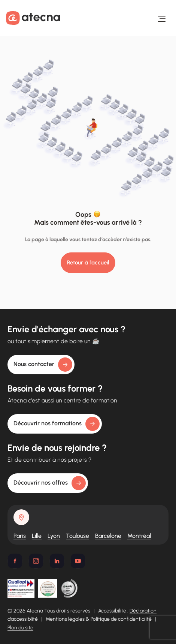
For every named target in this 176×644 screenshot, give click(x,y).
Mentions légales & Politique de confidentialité (99, 619)
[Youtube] (78, 561)
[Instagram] (36, 561)
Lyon (54, 536)
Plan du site (20, 628)
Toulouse (78, 536)
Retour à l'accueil (88, 263)
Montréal (139, 536)
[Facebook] (15, 561)
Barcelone (108, 536)
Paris (20, 536)
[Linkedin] (57, 561)
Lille (37, 536)
